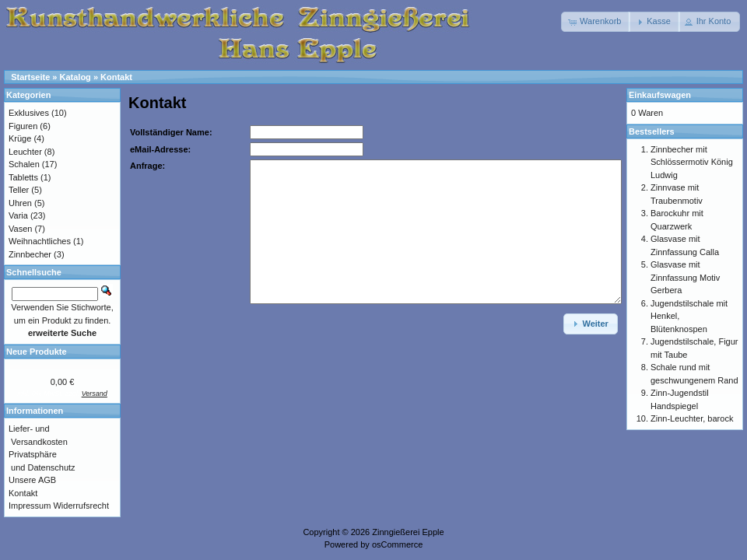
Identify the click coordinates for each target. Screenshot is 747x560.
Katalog (75, 77)
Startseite (30, 77)
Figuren (23, 126)
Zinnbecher (30, 254)
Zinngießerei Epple (408, 532)
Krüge (20, 138)
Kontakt (116, 77)
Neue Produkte (37, 352)
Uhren (20, 203)
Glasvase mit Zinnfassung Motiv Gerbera (685, 277)
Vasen (20, 229)
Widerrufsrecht (81, 506)
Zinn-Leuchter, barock (692, 418)
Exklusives (29, 113)
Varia (18, 215)
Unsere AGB (32, 480)
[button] (596, 22)
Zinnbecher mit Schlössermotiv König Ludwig (692, 162)
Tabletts (23, 177)
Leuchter (25, 152)
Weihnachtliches (40, 241)
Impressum (30, 506)
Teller (19, 190)
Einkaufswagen (660, 95)
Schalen (24, 164)
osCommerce (397, 544)
